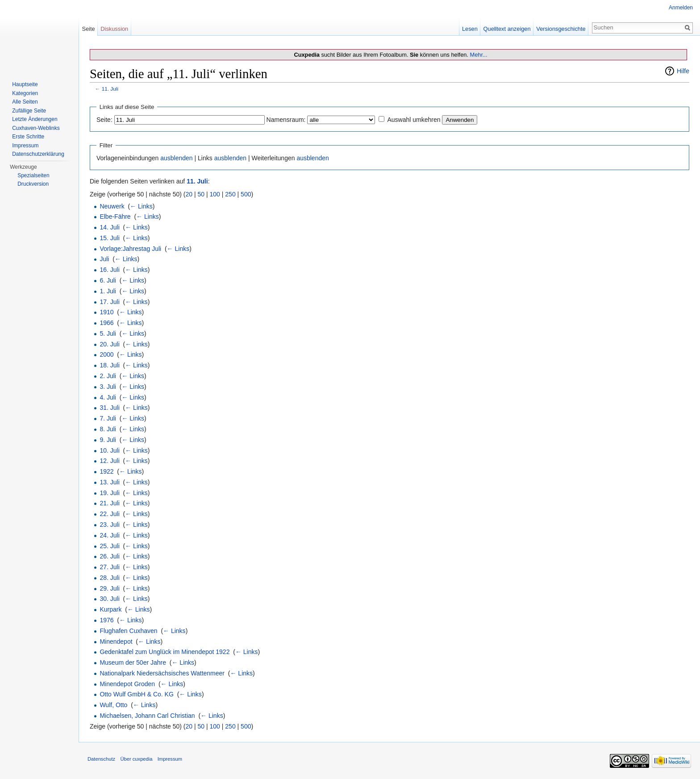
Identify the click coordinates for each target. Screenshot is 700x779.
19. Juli (109, 493)
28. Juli (109, 578)
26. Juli (109, 556)
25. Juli (109, 546)
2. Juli (108, 376)
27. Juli (109, 567)
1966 (106, 323)
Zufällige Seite (29, 111)
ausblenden (176, 158)
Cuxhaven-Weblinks (36, 128)
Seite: (104, 120)
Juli (104, 259)
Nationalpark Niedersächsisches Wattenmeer (162, 673)
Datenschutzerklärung (38, 154)
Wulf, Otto (113, 705)
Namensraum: (286, 120)
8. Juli (108, 429)
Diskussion (114, 29)
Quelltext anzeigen (507, 29)
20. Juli (109, 344)
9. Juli (108, 440)
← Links (141, 206)
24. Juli (109, 535)
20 (189, 194)
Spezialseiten (33, 175)
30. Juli (109, 599)
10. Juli (109, 450)
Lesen (470, 29)
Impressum (25, 146)
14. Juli (109, 227)
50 (201, 194)
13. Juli (109, 482)
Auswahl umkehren (414, 120)
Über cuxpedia (136, 759)
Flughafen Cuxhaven (128, 631)
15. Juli (109, 238)
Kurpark (110, 609)
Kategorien (25, 93)
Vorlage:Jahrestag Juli (130, 249)
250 (230, 194)
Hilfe (683, 71)
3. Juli (108, 387)
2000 (106, 354)
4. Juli (108, 397)
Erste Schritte (28, 137)
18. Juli (109, 365)
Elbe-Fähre (115, 217)
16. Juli (109, 270)
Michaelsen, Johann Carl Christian (147, 716)
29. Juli (109, 588)
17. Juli (109, 302)
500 (246, 194)
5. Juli (108, 333)
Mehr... (478, 55)
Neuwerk (112, 206)
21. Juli (109, 503)
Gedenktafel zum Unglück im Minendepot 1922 (165, 652)
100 (215, 194)
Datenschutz (101, 759)
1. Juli (108, 291)
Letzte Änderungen (35, 119)
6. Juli (108, 280)
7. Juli (108, 418)
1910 (106, 312)
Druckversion (33, 184)
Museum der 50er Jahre (133, 662)
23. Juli (109, 525)
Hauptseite (25, 84)
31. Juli (109, 408)
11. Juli (110, 89)
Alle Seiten (25, 102)
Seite (88, 29)
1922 (106, 471)
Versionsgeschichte (561, 29)
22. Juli (109, 514)
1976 (106, 620)
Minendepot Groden (127, 684)
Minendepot (116, 642)
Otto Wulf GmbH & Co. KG (136, 694)
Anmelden (681, 8)
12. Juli (109, 461)
